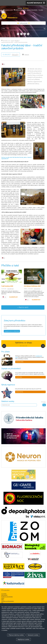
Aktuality (17, 41)
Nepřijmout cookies (24, 639)
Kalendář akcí (10, 289)
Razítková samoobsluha (32, 10)
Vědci (3, 600)
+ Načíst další (23, 307)
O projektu (4, 594)
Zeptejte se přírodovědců (20, 10)
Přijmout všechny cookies (16, 635)
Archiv (44, 402)
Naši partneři (4, 595)
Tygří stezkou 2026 (7, 286)
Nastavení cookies (33, 635)
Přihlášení (27, 8)
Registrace (20, 8)
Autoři (3, 598)
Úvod (12, 41)
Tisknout (27, 55)
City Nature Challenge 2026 (32, 286)
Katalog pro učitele (9, 10)
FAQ (2, 603)
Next (43, 346)
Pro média (41, 10)
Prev (4, 346)
